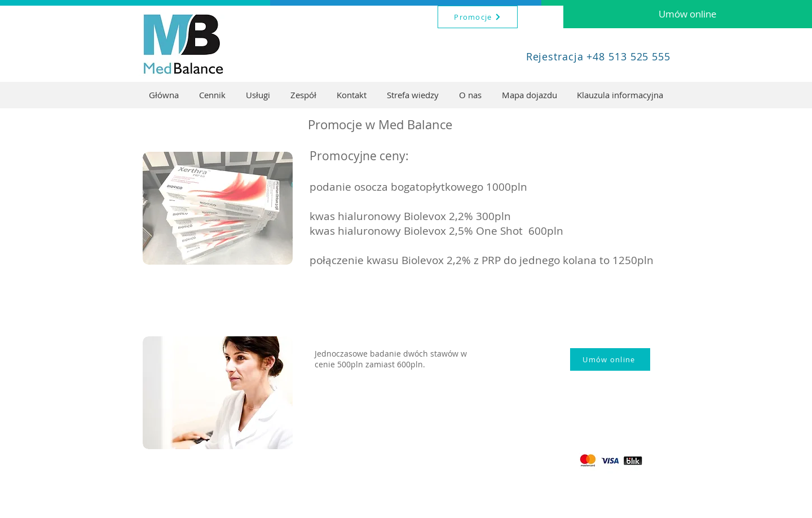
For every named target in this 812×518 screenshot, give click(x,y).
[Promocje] (478, 17)
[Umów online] (688, 14)
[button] (258, 95)
